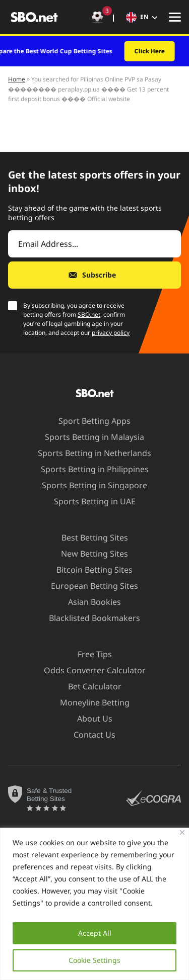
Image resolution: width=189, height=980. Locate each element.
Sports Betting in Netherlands (88, 453)
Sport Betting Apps (88, 421)
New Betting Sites (88, 554)
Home (17, 79)
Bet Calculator (89, 686)
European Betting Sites (88, 586)
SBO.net (89, 315)
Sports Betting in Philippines (89, 469)
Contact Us (88, 735)
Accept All (95, 933)
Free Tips (89, 654)
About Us (89, 719)
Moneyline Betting (89, 702)
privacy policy (111, 333)
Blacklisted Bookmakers (88, 618)
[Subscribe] (94, 275)
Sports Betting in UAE (89, 501)
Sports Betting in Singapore (88, 485)
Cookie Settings (94, 960)
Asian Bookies (88, 602)
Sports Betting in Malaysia (88, 437)
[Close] (182, 832)
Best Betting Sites (89, 538)
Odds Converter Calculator (89, 670)
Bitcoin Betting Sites (88, 570)
